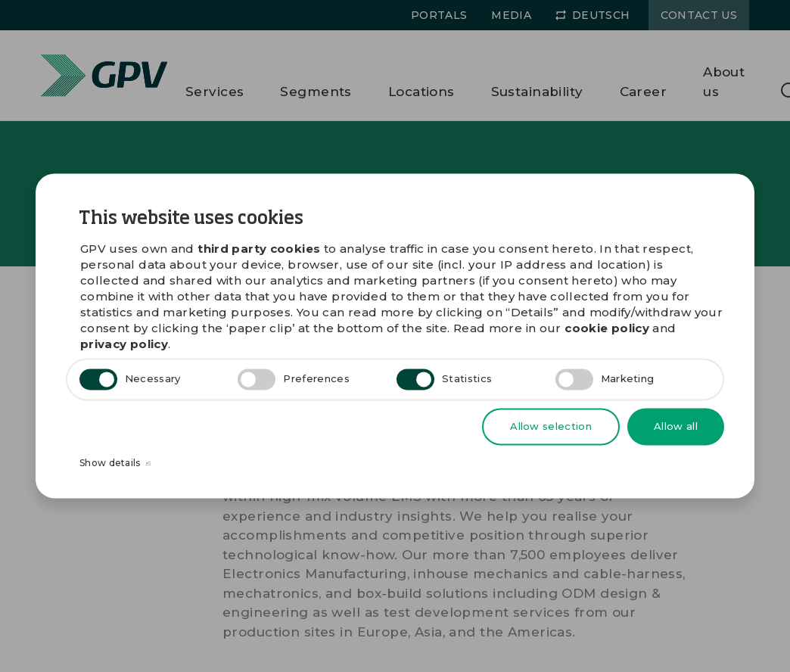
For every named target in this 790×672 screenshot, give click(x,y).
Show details (115, 464)
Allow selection (551, 426)
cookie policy (607, 329)
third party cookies (259, 249)
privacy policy (124, 345)
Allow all (676, 426)
